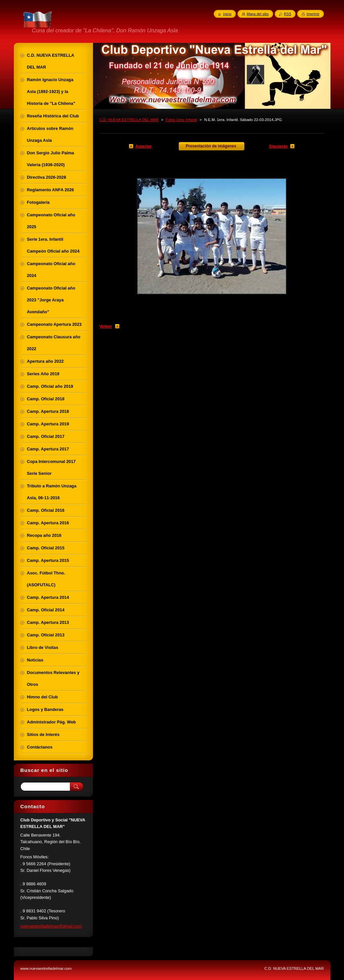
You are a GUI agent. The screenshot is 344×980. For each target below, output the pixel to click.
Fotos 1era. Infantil (181, 120)
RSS (288, 14)
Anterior (144, 146)
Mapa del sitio (258, 14)
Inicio (227, 14)
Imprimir (313, 14)
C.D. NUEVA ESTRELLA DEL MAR (129, 120)
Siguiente (278, 146)
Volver (106, 326)
